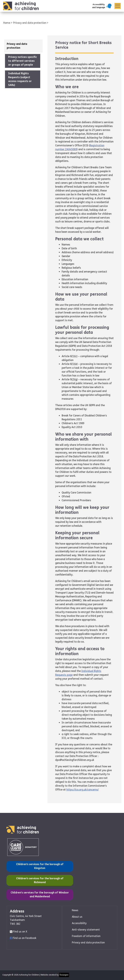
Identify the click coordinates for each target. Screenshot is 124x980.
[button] (102, 6)
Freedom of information (86, 936)
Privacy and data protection (30, 23)
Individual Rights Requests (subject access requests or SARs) (20, 79)
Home (7, 23)
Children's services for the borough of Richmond (37, 880)
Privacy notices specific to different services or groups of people (23, 61)
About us (77, 917)
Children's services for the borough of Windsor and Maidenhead (40, 894)
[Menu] (118, 6)
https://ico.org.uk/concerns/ (83, 790)
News (75, 910)
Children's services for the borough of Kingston (37, 866)
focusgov (64, 975)
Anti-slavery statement (86, 930)
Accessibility (79, 923)
